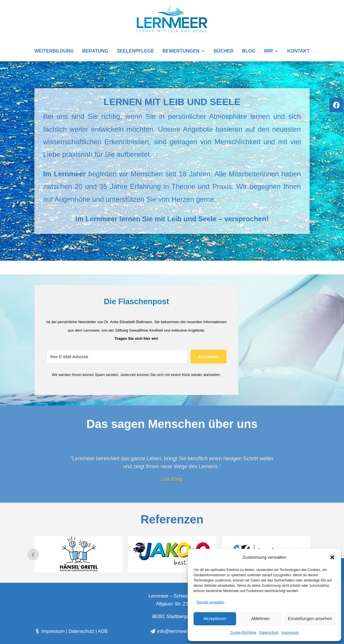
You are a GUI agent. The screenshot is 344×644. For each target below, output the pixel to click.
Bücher (224, 51)
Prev (33, 554)
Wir (268, 51)
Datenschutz (269, 633)
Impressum (290, 633)
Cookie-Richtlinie (243, 633)
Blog (249, 51)
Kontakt (298, 51)
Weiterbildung (54, 51)
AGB (103, 631)
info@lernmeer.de (172, 631)
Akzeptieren (215, 618)
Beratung (95, 51)
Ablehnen (260, 618)
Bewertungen (181, 51)
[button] (332, 557)
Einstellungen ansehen (310, 618)
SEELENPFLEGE (135, 51)
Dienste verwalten (210, 602)
